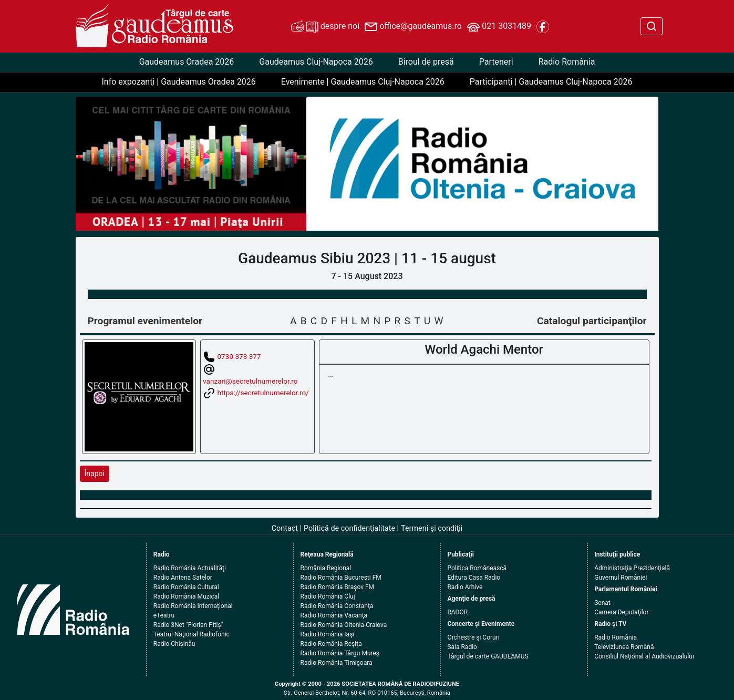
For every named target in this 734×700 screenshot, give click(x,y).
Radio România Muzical (186, 596)
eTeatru (164, 615)
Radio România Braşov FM (337, 587)
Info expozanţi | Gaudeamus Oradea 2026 (178, 82)
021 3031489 (499, 27)
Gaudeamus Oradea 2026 (187, 62)
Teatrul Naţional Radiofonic (192, 634)
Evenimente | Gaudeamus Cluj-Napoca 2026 (363, 82)
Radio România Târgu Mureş (340, 653)
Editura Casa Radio (474, 578)
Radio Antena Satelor (183, 578)
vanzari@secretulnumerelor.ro (250, 381)
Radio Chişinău (174, 644)
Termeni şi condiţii (432, 528)
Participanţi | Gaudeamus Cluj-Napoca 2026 (551, 82)
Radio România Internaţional (193, 606)
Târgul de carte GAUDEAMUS (488, 656)
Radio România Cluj (328, 596)
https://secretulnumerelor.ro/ (263, 392)
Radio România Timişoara (337, 663)
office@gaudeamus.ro (413, 27)
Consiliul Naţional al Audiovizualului (644, 656)
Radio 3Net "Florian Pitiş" (188, 625)
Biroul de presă (426, 62)
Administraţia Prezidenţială (632, 568)
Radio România (567, 62)
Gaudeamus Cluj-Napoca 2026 (316, 62)
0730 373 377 (239, 356)
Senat (602, 603)
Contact (285, 528)
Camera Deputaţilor (621, 612)
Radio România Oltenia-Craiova (344, 625)
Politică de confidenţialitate (349, 528)
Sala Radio (462, 647)
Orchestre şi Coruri (473, 637)
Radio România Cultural (186, 587)
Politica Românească (477, 568)
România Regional (326, 568)
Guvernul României (621, 578)
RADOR (457, 612)
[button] (333, 164)
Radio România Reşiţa (331, 644)
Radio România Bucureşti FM (341, 578)
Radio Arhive (465, 587)
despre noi (325, 27)
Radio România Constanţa (337, 606)
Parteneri (496, 62)
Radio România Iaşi (328, 634)
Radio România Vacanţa (334, 615)
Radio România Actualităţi (190, 568)
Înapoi (95, 473)
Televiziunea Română (624, 647)
